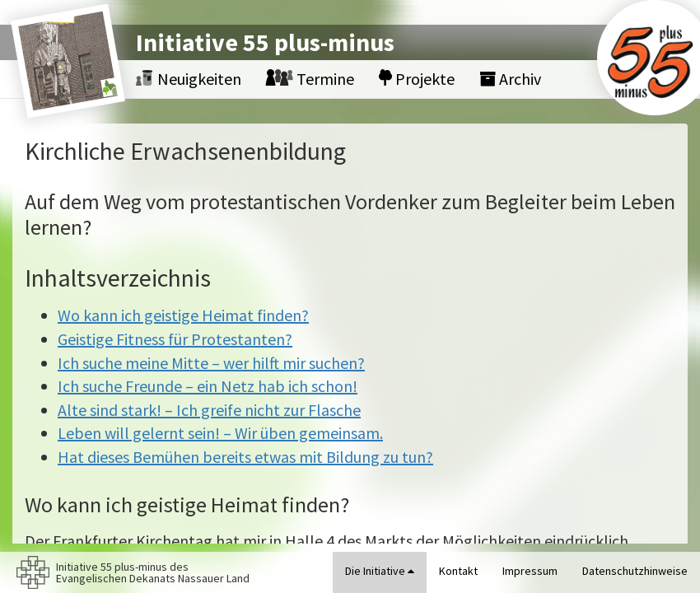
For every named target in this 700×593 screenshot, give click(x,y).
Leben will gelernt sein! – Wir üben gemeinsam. (220, 433)
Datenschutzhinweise (635, 571)
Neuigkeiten (189, 79)
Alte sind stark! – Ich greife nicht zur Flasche (209, 410)
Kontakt (458, 571)
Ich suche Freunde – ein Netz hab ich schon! (208, 386)
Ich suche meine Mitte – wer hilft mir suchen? (211, 363)
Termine (310, 79)
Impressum (530, 571)
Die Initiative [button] (380, 571)
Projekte (417, 79)
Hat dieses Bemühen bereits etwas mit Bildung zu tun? (245, 457)
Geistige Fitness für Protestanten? (175, 339)
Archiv (510, 79)
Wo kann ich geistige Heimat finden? (183, 315)
